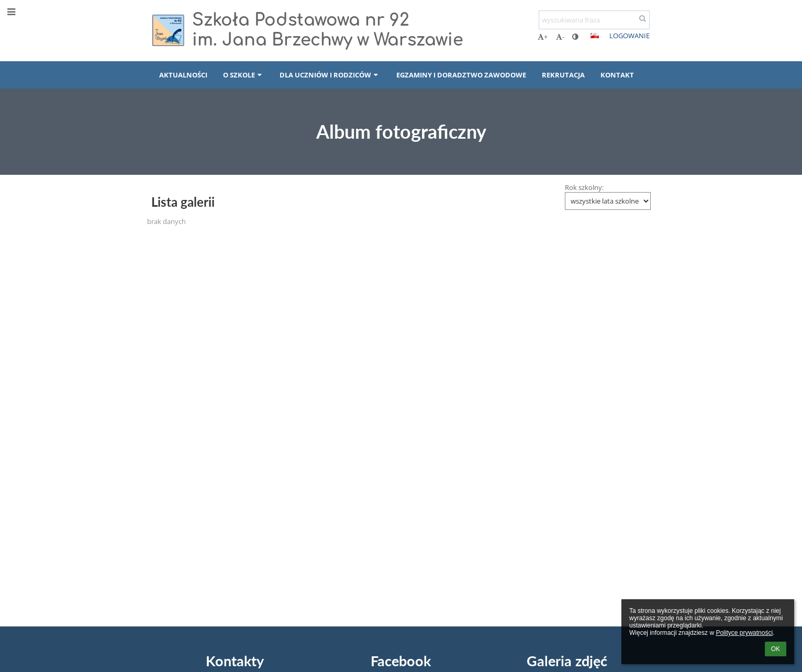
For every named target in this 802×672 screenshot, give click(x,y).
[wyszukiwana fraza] (594, 20)
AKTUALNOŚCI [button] (183, 75)
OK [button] (776, 649)
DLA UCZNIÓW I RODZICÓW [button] (330, 75)
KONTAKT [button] (617, 75)
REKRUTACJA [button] (563, 75)
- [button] (560, 37)
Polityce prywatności (744, 633)
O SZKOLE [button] (243, 75)
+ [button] (543, 37)
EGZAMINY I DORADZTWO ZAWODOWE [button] (461, 75)
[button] (595, 36)
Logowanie (630, 36)
